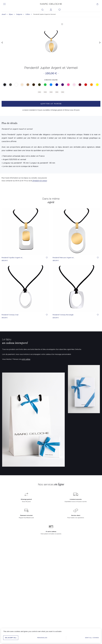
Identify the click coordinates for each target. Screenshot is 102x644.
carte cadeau (26, 359)
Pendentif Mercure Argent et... (64, 258)
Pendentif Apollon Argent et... (12, 258)
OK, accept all (11, 638)
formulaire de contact (40, 181)
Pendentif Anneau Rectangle (63, 315)
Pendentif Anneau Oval (10, 315)
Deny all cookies (92, 638)
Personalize (42, 638)
